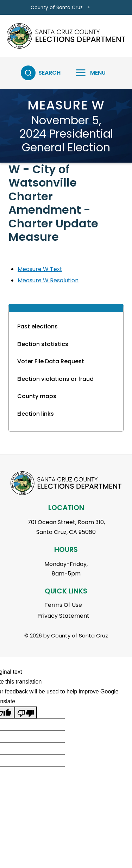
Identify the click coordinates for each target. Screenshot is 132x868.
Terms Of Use (63, 605)
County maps (37, 396)
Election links (36, 414)
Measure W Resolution (48, 280)
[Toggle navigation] (87, 73)
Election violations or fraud (55, 379)
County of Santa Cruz (57, 8)
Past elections (37, 326)
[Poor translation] (26, 712)
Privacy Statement (63, 616)
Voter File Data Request (51, 361)
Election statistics (43, 344)
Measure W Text (40, 269)
